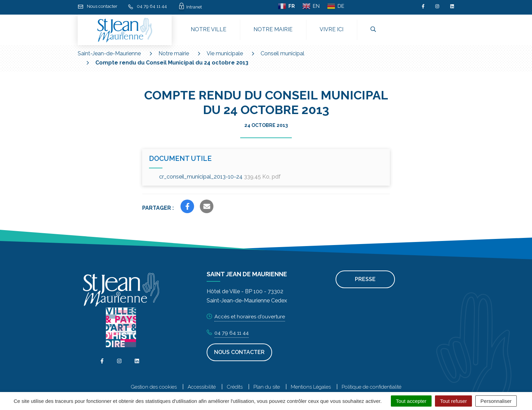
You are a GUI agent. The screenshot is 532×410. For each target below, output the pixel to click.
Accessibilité (202, 387)
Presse (365, 279)
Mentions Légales (311, 387)
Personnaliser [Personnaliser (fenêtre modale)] (496, 401)
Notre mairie (273, 29)
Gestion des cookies (154, 387)
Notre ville (208, 29)
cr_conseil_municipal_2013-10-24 (220, 177)
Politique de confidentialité (372, 387)
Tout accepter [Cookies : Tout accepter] (411, 401)
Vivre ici (331, 29)
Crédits (235, 387)
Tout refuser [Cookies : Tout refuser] (453, 401)
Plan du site (267, 387)
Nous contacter (239, 352)
